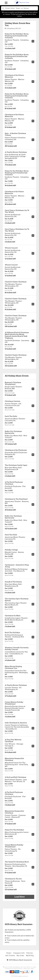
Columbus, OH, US (13, 28)
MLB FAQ (30, 956)
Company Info (19, 953)
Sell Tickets (10, 956)
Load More (20, 897)
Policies (30, 953)
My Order (20, 956)
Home (9, 953)
